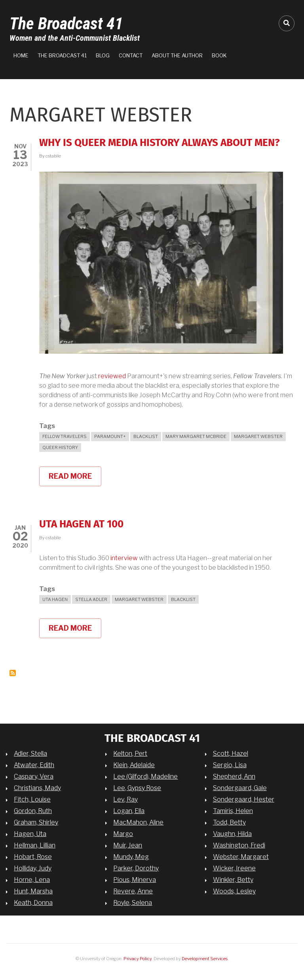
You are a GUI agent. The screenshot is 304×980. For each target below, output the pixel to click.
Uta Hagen (55, 599)
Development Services (205, 959)
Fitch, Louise (32, 799)
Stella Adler (91, 599)
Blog (103, 55)
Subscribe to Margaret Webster (13, 673)
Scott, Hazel (231, 753)
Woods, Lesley (234, 891)
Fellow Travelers (65, 436)
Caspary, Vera (34, 776)
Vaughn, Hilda (232, 834)
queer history (60, 447)
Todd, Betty (229, 822)
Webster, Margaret (241, 857)
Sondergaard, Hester (244, 799)
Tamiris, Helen (233, 811)
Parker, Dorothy (136, 868)
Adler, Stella (30, 753)
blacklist (146, 436)
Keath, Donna (33, 903)
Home (21, 55)
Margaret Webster (258, 436)
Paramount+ (110, 436)
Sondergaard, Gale (240, 788)
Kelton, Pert (130, 753)
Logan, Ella (129, 811)
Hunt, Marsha (33, 891)
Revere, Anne (133, 891)
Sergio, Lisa (230, 765)
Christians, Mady (37, 788)
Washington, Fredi (239, 845)
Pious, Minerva (135, 880)
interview (124, 558)
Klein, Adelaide (134, 765)
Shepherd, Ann (234, 776)
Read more (75, 479)
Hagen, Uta (30, 834)
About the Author (177, 55)
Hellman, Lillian (35, 845)
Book (219, 55)
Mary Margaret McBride (196, 436)
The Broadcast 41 (66, 24)
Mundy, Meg (131, 857)
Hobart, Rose (33, 857)
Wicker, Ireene (234, 868)
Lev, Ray (125, 799)
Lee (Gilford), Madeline (145, 776)
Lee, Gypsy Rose (137, 788)
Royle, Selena (133, 903)
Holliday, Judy (33, 868)
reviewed (113, 376)
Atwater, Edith (34, 765)
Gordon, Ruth (33, 811)
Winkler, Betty (233, 880)
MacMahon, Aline (138, 822)
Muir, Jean (128, 845)
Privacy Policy (138, 959)
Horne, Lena (32, 880)
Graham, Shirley (36, 822)
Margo (123, 834)
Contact (131, 55)
